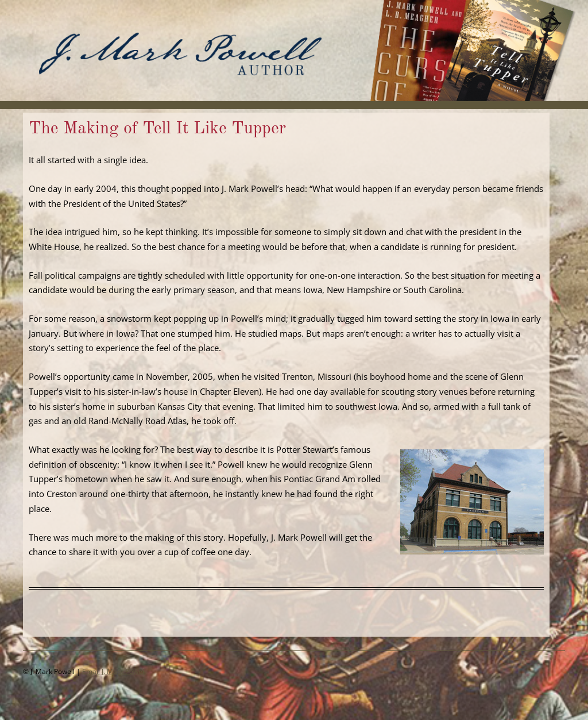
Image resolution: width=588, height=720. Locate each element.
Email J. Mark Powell (114, 671)
